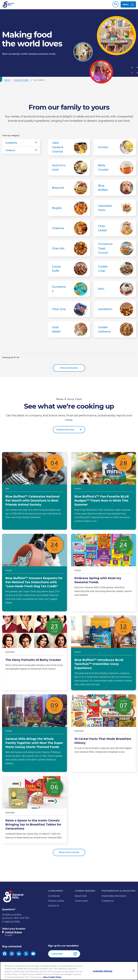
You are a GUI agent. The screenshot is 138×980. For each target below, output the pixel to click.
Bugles (69, 209)
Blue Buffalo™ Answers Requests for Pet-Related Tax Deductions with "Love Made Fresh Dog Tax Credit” (34, 574)
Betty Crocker (115, 169)
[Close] (134, 971)
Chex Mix (69, 250)
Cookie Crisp (115, 270)
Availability (11, 144)
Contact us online (12, 916)
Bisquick (69, 189)
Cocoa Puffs (69, 270)
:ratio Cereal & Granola (69, 149)
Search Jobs (81, 897)
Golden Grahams (115, 331)
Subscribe (57, 955)
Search (116, 5)
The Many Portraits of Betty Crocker (34, 654)
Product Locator (56, 902)
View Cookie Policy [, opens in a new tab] (52, 977)
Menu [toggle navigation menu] (128, 5)
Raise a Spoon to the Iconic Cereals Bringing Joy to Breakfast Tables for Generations (34, 811)
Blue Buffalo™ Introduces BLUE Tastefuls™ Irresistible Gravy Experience (103, 654)
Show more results (69, 854)
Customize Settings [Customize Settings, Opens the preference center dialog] (103, 971)
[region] (69, 971)
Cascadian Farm (115, 209)
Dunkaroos (69, 290)
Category (10, 152)
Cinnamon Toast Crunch (115, 250)
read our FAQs (12, 923)
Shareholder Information (114, 897)
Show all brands (69, 369)
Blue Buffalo (115, 189)
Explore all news (65, 431)
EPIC (115, 290)
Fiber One (69, 310)
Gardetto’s (115, 310)
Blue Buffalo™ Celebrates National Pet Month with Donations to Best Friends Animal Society (34, 492)
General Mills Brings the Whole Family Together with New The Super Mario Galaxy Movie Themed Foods (34, 734)
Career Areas (81, 902)
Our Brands (54, 897)
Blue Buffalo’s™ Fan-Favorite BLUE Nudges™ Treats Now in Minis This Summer (103, 492)
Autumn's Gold (69, 169)
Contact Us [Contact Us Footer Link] (54, 907)
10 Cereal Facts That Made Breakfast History (103, 734)
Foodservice (108, 902)
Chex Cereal (115, 230)
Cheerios (69, 230)
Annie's (115, 149)
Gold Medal (69, 331)
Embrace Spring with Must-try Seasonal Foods (103, 574)
